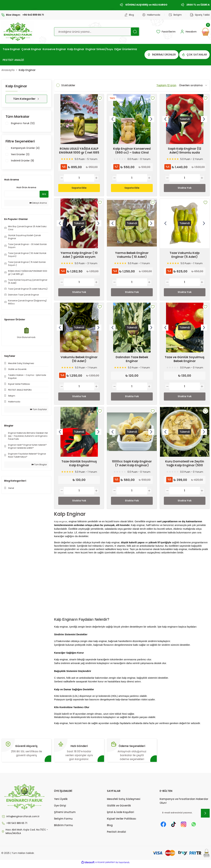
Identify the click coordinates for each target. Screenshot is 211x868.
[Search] (97, 32)
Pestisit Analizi (116, 834)
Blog (110, 828)
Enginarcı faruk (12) (24, 124)
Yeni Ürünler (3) (21, 155)
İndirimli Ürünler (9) (24, 162)
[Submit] (205, 816)
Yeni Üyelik (61, 802)
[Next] (151, 119)
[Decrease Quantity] (62, 178)
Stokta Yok (185, 188)
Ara (44, 195)
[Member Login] (188, 32)
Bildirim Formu (63, 828)
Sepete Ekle (79, 188)
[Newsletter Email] (185, 816)
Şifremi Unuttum (65, 815)
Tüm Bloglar (39, 465)
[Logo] (18, 32)
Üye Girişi (60, 808)
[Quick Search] (21, 195)
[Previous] (112, 119)
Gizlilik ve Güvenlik (119, 808)
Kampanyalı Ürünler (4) (27, 149)
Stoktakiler (68, 85)
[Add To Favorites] (100, 98)
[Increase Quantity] (96, 178)
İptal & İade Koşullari (120, 815)
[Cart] (205, 32)
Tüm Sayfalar (38, 410)
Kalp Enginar (27, 70)
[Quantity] (79, 178)
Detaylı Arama (38, 204)
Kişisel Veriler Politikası (121, 821)
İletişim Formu (63, 821)
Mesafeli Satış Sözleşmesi (124, 802)
